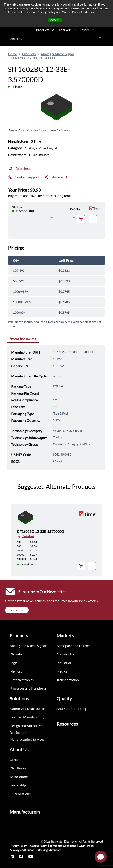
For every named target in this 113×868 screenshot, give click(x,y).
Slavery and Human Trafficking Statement (36, 850)
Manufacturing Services (27, 739)
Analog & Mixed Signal (57, 54)
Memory (16, 671)
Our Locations (20, 794)
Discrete (16, 654)
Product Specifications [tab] (23, 339)
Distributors (19, 768)
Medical (62, 671)
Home (12, 54)
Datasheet (23, 168)
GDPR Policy (87, 846)
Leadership (18, 785)
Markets (68, 30)
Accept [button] (55, 20)
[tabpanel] (56, 408)
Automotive (65, 654)
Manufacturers (25, 812)
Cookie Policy (38, 846)
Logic (13, 663)
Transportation (68, 680)
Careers (15, 759)
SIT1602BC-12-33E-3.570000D (33, 58)
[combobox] (50, 38)
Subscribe (17, 610)
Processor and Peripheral (28, 688)
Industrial (64, 663)
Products (45, 30)
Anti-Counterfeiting (71, 709)
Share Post (59, 177)
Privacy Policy (19, 846)
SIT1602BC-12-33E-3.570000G (40, 531)
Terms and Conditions (63, 846)
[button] (101, 857)
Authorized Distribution (27, 709)
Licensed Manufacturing (27, 717)
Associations (19, 777)
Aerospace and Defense (74, 646)
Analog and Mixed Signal (28, 646)
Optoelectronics (22, 680)
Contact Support (27, 177)
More (88, 30)
